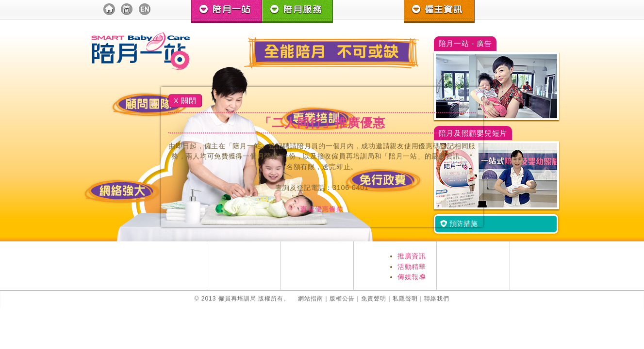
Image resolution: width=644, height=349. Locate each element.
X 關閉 (185, 101)
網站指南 (311, 299)
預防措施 (459, 223)
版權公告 (342, 299)
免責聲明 (374, 299)
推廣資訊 (412, 256)
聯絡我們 (437, 299)
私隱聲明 (405, 299)
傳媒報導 (412, 277)
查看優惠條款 (322, 209)
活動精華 (412, 267)
